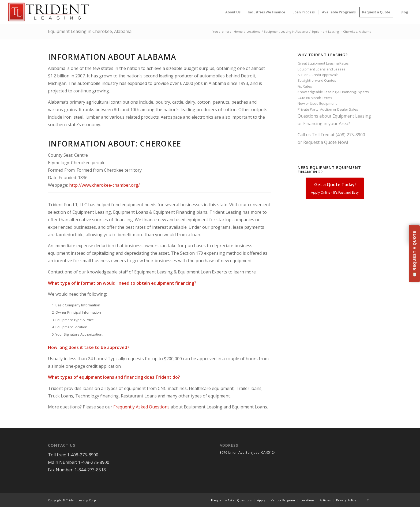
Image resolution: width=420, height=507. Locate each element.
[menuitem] (233, 12)
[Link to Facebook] (368, 500)
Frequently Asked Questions (141, 407)
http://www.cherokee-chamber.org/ (104, 185)
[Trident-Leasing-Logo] (48, 12)
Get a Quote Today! (335, 188)
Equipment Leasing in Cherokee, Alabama (90, 31)
